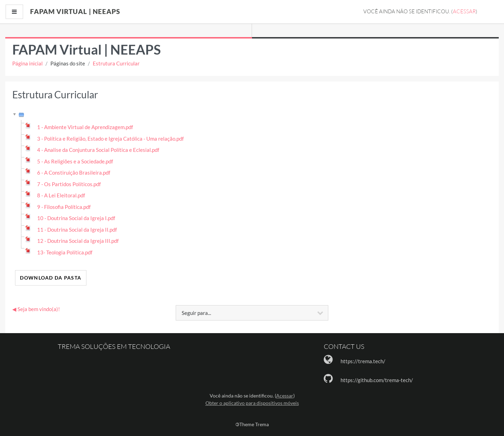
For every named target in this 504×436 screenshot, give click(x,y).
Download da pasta (51, 278)
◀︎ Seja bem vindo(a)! (36, 309)
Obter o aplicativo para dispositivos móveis (252, 403)
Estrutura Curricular (116, 63)
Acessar (464, 11)
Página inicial (27, 63)
